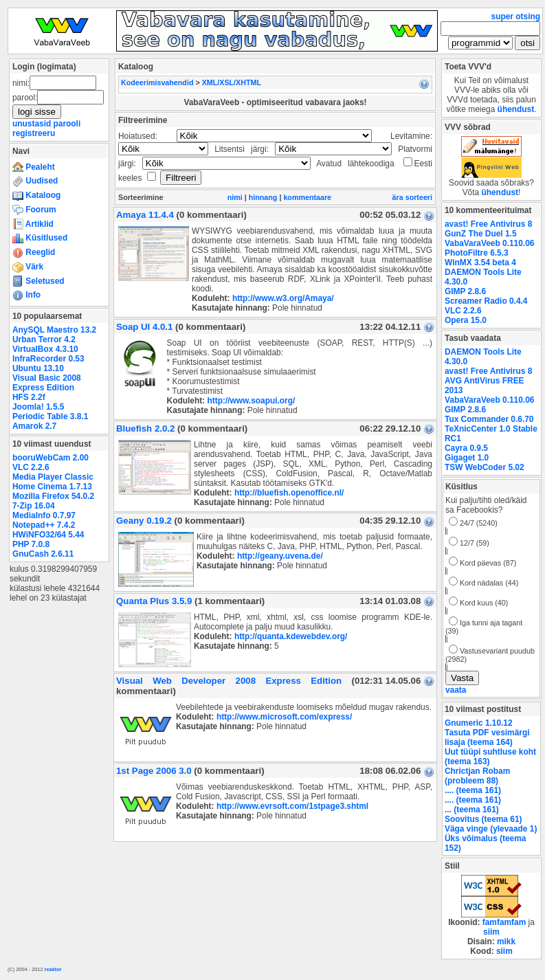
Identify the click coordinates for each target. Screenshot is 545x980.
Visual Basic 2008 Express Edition (47, 383)
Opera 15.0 (466, 320)
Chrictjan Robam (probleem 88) (477, 776)
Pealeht (34, 167)
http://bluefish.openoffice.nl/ (289, 493)
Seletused (38, 281)
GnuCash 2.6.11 (43, 554)
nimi (235, 197)
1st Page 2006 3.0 (154, 771)
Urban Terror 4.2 (44, 339)
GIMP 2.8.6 (465, 291)
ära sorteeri (412, 197)
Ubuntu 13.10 (38, 368)
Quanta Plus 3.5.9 (154, 601)
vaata (456, 690)
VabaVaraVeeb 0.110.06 (489, 243)
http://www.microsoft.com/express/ (284, 717)
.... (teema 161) (473, 790)
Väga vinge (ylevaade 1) (491, 829)
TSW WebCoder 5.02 (485, 467)
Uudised (35, 181)
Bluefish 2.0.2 (145, 428)
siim (491, 932)
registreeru (34, 133)
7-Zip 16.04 (34, 506)
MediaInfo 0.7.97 (44, 515)
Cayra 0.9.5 (466, 448)
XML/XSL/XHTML (232, 82)
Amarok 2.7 (34, 426)
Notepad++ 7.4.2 (44, 525)
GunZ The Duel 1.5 (481, 234)
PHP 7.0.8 (31, 544)
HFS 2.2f (29, 397)
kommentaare (307, 197)
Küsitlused (40, 238)
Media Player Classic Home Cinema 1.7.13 (53, 482)
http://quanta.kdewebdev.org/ (291, 636)
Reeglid (34, 252)
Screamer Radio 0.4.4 (486, 301)
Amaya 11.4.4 (145, 215)
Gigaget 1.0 (467, 458)
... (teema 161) (472, 810)
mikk (506, 942)
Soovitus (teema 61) (483, 819)
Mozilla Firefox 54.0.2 (53, 496)
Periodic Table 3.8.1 (50, 416)
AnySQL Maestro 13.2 (54, 330)
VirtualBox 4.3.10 (45, 349)
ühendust (516, 109)
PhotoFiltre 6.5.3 (477, 253)
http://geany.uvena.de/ (280, 556)
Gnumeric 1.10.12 (479, 723)
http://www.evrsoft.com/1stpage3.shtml (292, 806)
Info (26, 295)
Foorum (34, 210)
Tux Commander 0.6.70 (489, 419)
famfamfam (504, 922)
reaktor (53, 969)
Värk (28, 267)
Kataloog (36, 195)
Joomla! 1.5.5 (38, 407)
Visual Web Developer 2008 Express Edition (229, 681)
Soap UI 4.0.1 (144, 327)
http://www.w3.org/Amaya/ (283, 298)
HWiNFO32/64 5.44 (48, 535)
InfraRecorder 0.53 (48, 359)
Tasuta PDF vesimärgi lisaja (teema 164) (487, 737)
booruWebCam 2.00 (51, 458)
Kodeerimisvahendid (157, 82)
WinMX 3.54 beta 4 (480, 263)
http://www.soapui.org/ (251, 401)
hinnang (263, 197)
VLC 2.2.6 (31, 467)
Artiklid (33, 224)
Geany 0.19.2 (144, 521)
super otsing (516, 16)
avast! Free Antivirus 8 (488, 224)
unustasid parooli (46, 124)
